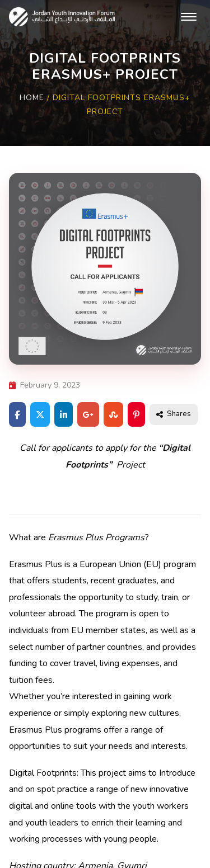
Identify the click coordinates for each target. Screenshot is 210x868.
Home (32, 98)
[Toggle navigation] (189, 17)
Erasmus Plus (36, 564)
